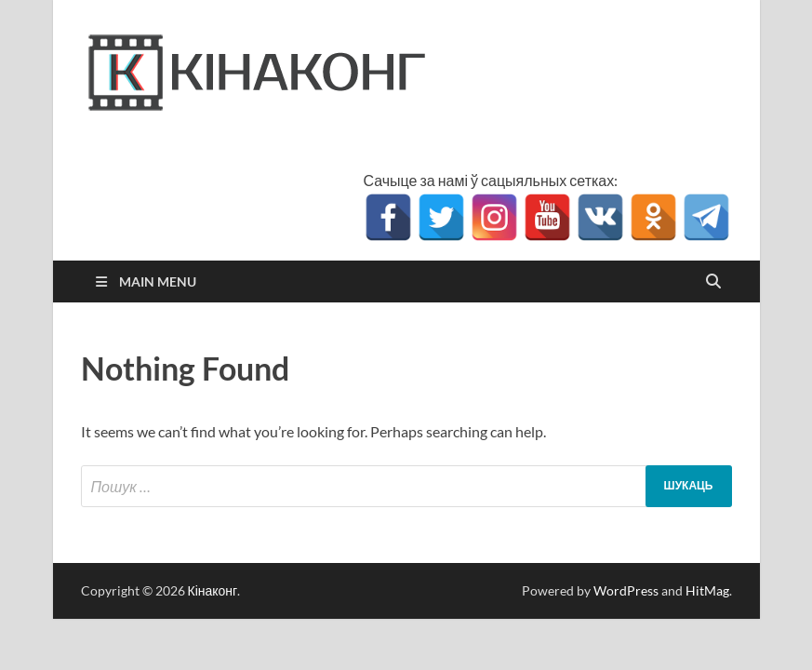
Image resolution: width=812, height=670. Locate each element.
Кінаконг (213, 590)
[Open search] (713, 282)
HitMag (707, 590)
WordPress (626, 590)
